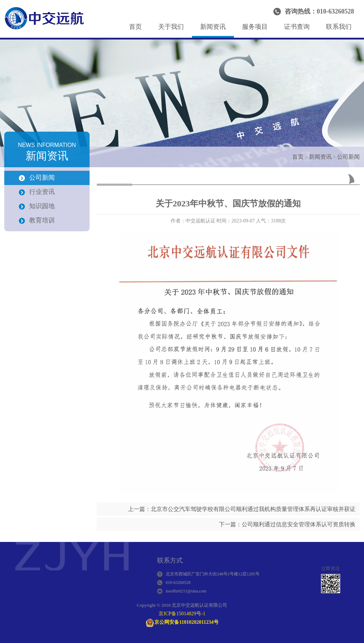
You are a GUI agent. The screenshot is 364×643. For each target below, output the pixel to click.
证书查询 (297, 27)
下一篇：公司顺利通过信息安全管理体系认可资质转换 (287, 524)
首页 (135, 27)
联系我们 (339, 27)
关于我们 (171, 27)
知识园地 (42, 206)
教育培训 (42, 220)
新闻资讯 (213, 27)
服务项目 (255, 27)
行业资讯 (42, 192)
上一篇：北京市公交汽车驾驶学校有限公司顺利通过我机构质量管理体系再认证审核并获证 (242, 509)
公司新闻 (348, 157)
